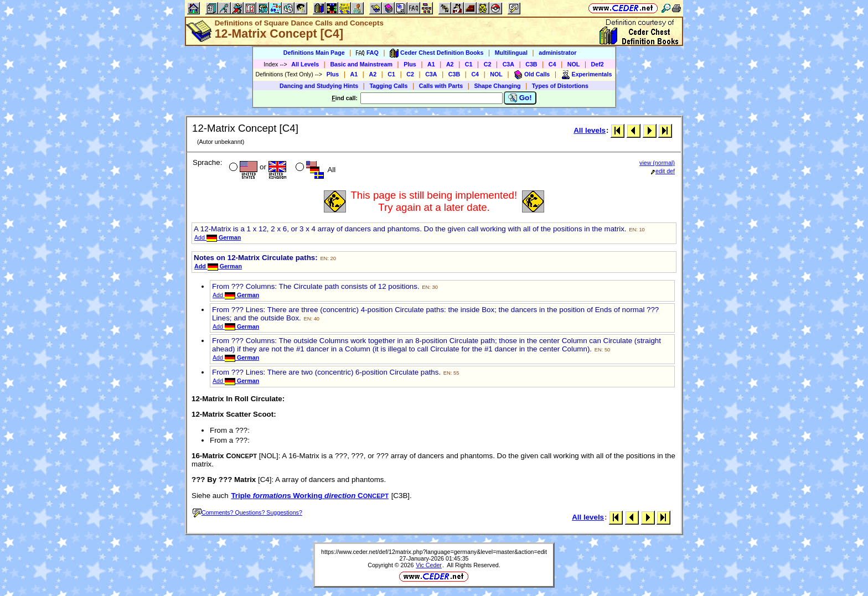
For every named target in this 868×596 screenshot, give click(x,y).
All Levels (305, 64)
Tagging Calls (388, 86)
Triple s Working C (310, 496)
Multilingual (511, 53)
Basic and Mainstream (361, 64)
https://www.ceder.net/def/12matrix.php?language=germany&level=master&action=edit (434, 552)
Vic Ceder (429, 565)
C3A (508, 64)
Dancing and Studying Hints (319, 86)
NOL (574, 64)
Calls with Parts (441, 86)
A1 (431, 64)
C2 (488, 64)
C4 (552, 64)
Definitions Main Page (314, 53)
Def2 (598, 64)
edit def (663, 171)
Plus (410, 64)
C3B (531, 64)
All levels (590, 130)
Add (218, 237)
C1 (469, 64)
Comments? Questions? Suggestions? (247, 512)
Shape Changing (497, 86)
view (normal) (657, 163)
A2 (450, 64)
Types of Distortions (560, 86)
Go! (520, 98)
